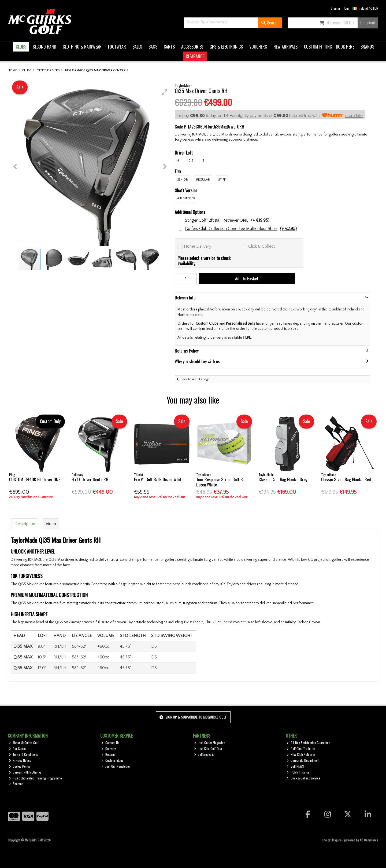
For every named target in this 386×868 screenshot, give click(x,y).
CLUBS (21, 47)
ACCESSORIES (192, 47)
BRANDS (367, 47)
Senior (183, 180)
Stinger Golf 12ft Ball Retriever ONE (227, 220)
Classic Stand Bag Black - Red (346, 479)
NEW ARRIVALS (285, 47)
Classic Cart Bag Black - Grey (283, 479)
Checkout (368, 23)
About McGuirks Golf (24, 743)
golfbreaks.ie (204, 754)
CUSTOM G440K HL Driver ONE (35, 479)
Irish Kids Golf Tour (208, 748)
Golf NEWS (295, 766)
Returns (108, 754)
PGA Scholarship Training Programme (36, 778)
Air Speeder (186, 198)
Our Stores (18, 748)
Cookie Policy (20, 766)
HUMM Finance (298, 772)
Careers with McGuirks (25, 772)
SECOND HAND (44, 47)
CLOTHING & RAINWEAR (82, 47)
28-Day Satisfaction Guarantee (308, 743)
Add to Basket (247, 279)
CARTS (169, 47)
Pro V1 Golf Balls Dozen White (159, 479)
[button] (165, 92)
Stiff (222, 180)
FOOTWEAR (117, 47)
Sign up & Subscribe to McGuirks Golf (193, 717)
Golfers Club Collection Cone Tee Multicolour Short (241, 229)
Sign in (335, 8)
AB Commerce (369, 840)
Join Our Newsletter (116, 766)
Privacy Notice (20, 760)
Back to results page (195, 379)
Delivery (109, 748)
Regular (203, 180)
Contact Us (110, 743)
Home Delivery (198, 246)
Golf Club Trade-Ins (301, 748)
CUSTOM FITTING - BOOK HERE (329, 47)
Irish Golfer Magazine (210, 743)
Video (51, 524)
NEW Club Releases (301, 754)
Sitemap (16, 784)
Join (346, 8)
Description (25, 524)
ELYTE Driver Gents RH (90, 479)
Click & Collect (261, 246)
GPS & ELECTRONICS (226, 47)
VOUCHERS (258, 47)
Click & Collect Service (303, 778)
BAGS (153, 47)
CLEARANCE (195, 56)
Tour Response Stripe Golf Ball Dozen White (221, 482)
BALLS (137, 47)
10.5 (190, 161)
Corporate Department (303, 760)
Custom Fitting (112, 760)
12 (203, 161)
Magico (337, 840)
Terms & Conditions (23, 754)
